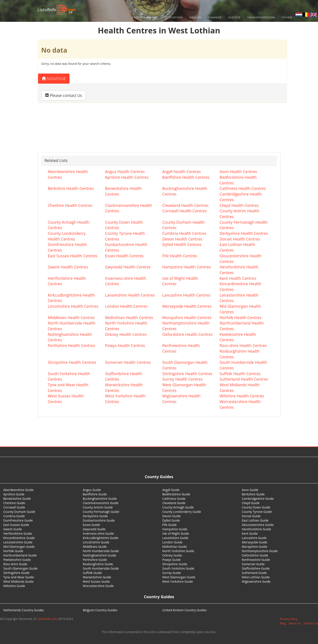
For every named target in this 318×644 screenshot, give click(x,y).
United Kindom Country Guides (185, 610)
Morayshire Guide (254, 547)
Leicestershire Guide (18, 542)
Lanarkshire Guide (175, 538)
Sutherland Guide (254, 573)
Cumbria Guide (14, 516)
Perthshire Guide (95, 560)
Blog (283, 623)
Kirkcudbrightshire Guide (101, 538)
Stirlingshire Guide (16, 573)
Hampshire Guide (175, 529)
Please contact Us (64, 95)
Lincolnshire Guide (96, 542)
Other (287, 17)
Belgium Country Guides (100, 610)
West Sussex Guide (96, 581)
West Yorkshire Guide (178, 581)
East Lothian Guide (255, 520)
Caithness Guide (174, 499)
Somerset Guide (253, 564)
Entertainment (145, 17)
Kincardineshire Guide (19, 538)
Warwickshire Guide (97, 577)
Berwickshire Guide (17, 499)
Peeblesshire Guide (17, 560)
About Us (295, 623)
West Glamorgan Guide (179, 577)
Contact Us (311, 623)
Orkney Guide (172, 555)
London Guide (172, 542)
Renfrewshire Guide (256, 560)
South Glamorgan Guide (20, 568)
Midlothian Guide (175, 547)
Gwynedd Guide (94, 529)
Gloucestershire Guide (258, 525)
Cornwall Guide (14, 507)
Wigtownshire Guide (256, 581)
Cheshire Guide (14, 503)
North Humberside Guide (101, 551)
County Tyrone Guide (257, 512)
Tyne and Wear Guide (19, 577)
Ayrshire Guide (14, 494)
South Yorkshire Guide (178, 568)
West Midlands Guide (18, 581)
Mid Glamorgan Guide (19, 547)
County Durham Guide (19, 512)
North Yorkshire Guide (178, 551)
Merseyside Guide (255, 542)
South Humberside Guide (101, 568)
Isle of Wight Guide (176, 533)
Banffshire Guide (95, 494)
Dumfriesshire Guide (18, 520)
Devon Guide (172, 516)
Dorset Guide (251, 516)
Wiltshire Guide (14, 586)
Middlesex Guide (95, 547)
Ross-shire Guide (15, 564)
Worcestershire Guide (98, 586)
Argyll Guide (171, 490)
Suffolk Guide (92, 573)
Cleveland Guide (174, 503)
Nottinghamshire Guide (100, 555)
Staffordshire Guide (256, 568)
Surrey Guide (172, 573)
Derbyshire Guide (95, 516)
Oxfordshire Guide (255, 555)
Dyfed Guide (171, 520)
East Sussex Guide (16, 525)
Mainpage (54, 79)
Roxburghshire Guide (98, 564)
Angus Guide (92, 490)
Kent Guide (250, 533)
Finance (215, 17)
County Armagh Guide (178, 507)
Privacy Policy (289, 619)
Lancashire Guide (254, 538)
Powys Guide (172, 560)
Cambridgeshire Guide (258, 499)
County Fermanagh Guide (101, 512)
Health (195, 17)
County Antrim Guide (98, 507)
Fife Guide (170, 525)
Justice (234, 17)
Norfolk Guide (13, 551)
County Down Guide (256, 507)
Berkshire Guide (253, 494)
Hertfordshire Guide (18, 533)
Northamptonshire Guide (260, 551)
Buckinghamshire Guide (100, 499)
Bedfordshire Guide (176, 494)
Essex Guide (91, 525)
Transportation (261, 17)
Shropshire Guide (175, 564)
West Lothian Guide (256, 577)
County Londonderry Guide (182, 512)
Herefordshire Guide (256, 529)
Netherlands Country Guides (24, 610)
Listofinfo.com (47, 619)
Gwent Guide (13, 529)
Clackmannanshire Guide (101, 503)
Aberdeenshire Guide (18, 490)
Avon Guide (250, 490)
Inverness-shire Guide (98, 533)
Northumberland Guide (20, 555)
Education (174, 17)
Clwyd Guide (251, 503)
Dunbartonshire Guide (99, 520)
